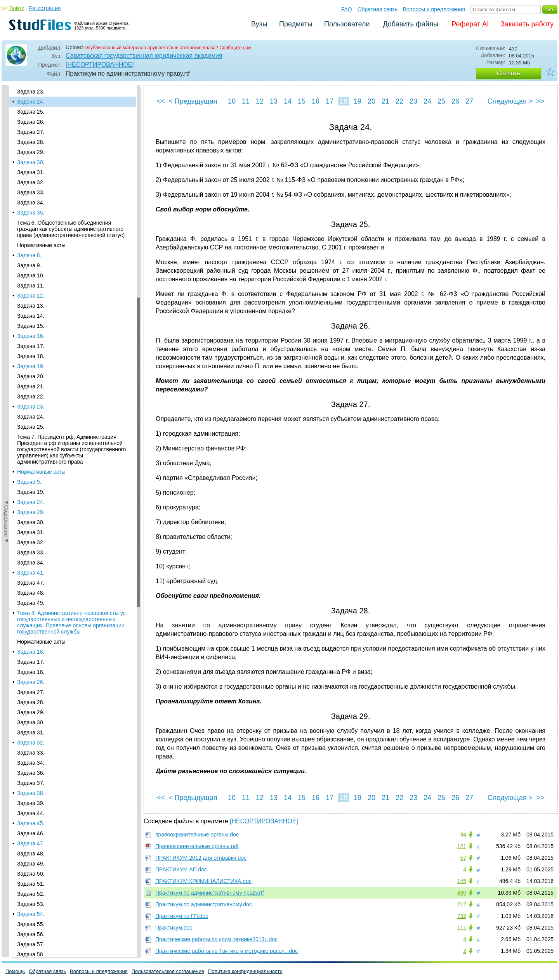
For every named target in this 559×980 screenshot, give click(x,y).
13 (274, 101)
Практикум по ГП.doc (182, 916)
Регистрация (45, 8)
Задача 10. (31, 275)
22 (399, 101)
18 (344, 101)
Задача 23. (31, 92)
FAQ (347, 9)
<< (161, 101)
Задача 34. (31, 203)
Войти (17, 8)
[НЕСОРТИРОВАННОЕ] (100, 65)
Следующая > (510, 101)
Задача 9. (29, 265)
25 (441, 101)
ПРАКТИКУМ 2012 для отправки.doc (201, 858)
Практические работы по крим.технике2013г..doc (216, 939)
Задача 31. (31, 172)
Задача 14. (31, 316)
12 (260, 101)
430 (462, 893)
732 (462, 916)
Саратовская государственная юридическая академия (144, 56)
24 (427, 101)
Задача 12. (31, 296)
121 (462, 846)
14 (288, 101)
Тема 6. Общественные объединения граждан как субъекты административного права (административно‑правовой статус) (71, 229)
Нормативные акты (41, 245)
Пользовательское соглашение (168, 971)
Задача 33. (31, 192)
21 (385, 101)
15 (302, 101)
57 (463, 858)
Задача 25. (31, 112)
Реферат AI (470, 24)
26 (455, 101)
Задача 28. (31, 142)
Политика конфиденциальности (245, 971)
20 (372, 101)
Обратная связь (378, 9)
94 (463, 835)
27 (469, 101)
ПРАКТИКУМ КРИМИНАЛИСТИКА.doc (203, 881)
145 (462, 881)
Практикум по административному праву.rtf (210, 893)
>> (540, 101)
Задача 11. (31, 286)
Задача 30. (31, 162)
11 (246, 101)
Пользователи (347, 24)
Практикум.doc (174, 928)
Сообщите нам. (236, 48)
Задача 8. (29, 255)
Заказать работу (527, 24)
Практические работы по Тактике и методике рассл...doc (227, 951)
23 (413, 101)
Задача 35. (31, 213)
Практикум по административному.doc (204, 904)
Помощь (15, 971)
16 (316, 101)
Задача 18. (31, 356)
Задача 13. (31, 306)
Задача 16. (31, 336)
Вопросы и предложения (434, 9)
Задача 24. (31, 102)
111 (462, 928)
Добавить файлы (411, 24)
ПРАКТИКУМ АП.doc (181, 869)
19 (358, 101)
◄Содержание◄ (6, 221)
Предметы (296, 24)
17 (330, 101)
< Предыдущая (193, 101)
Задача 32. (31, 182)
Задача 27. (31, 132)
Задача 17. (31, 346)
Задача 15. (31, 326)
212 (462, 904)
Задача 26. (31, 122)
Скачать (509, 73)
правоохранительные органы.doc (197, 835)
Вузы (259, 24)
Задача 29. (31, 152)
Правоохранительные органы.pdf (197, 846)
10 (232, 101)
